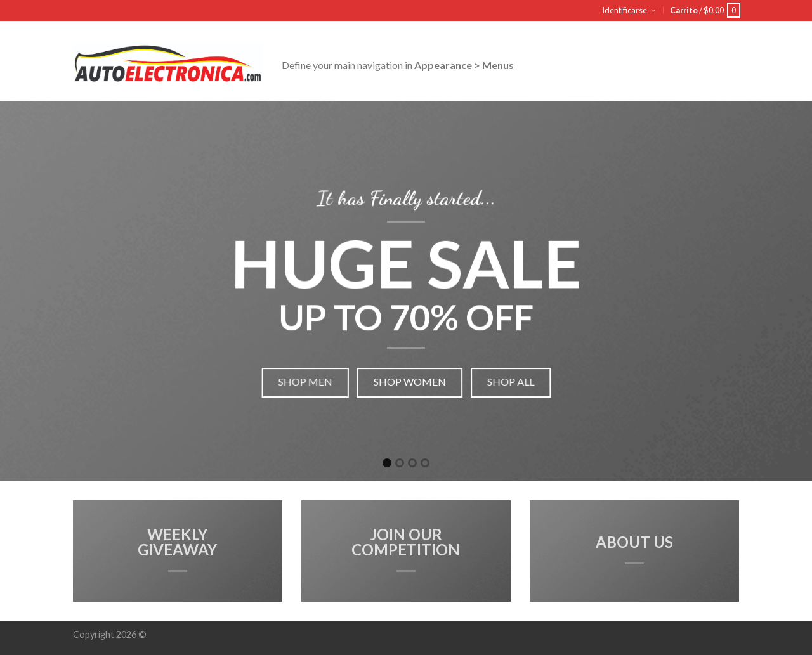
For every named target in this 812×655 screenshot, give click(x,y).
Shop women (410, 378)
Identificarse (625, 10)
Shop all (514, 378)
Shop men (302, 378)
